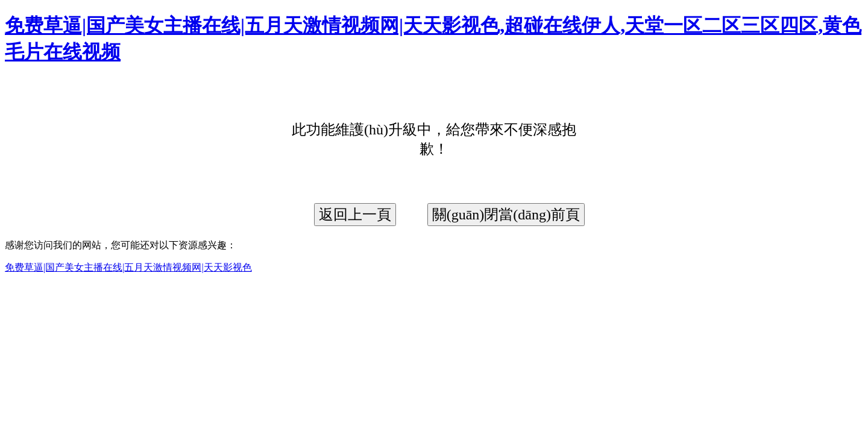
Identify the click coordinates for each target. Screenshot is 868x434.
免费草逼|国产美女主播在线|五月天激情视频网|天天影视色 (128, 267)
